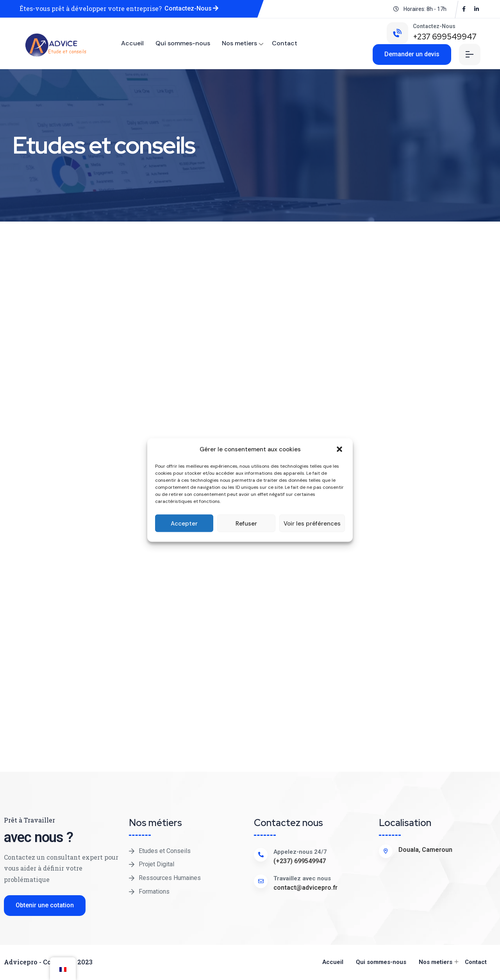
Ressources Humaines (170, 878)
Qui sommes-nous (183, 43)
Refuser (246, 523)
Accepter (184, 523)
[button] (340, 449)
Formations (154, 891)
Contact (285, 43)
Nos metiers (239, 43)
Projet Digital (156, 864)
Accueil (132, 43)
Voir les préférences (312, 523)
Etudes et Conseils (165, 851)
